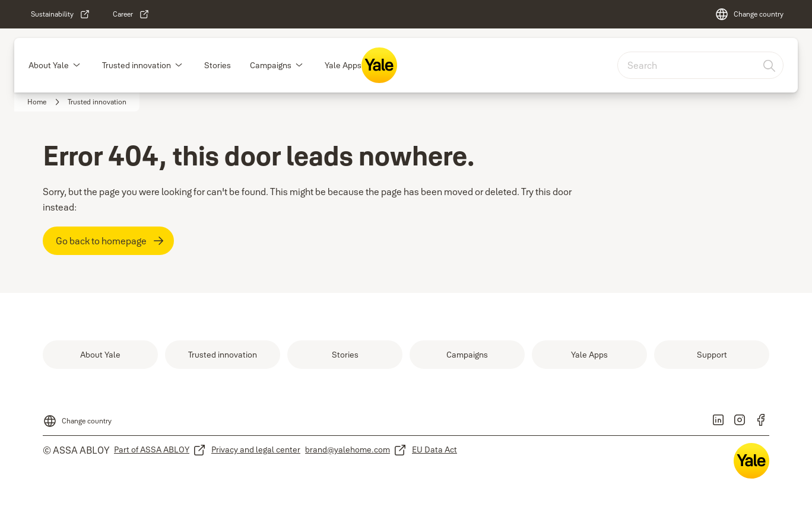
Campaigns (271, 65)
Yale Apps (343, 65)
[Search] (770, 65)
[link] (61, 14)
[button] (77, 65)
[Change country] (749, 14)
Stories (218, 65)
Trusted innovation (137, 65)
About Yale (49, 65)
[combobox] (700, 65)
